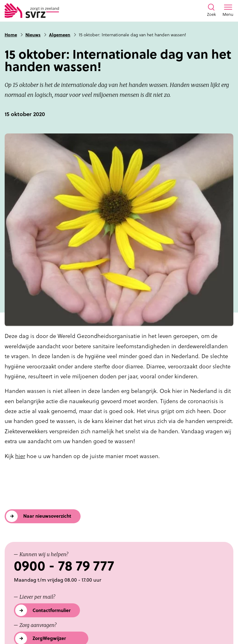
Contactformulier (52, 610)
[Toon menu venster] (228, 11)
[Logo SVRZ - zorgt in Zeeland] (32, 11)
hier (20, 456)
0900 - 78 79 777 (64, 566)
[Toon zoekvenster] (211, 11)
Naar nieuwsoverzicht (47, 516)
